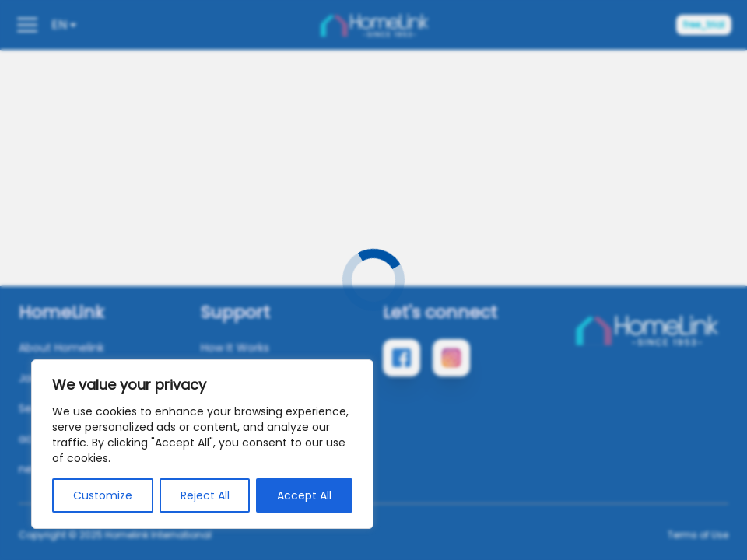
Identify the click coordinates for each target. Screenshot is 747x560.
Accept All (304, 495)
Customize (103, 495)
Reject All (205, 495)
